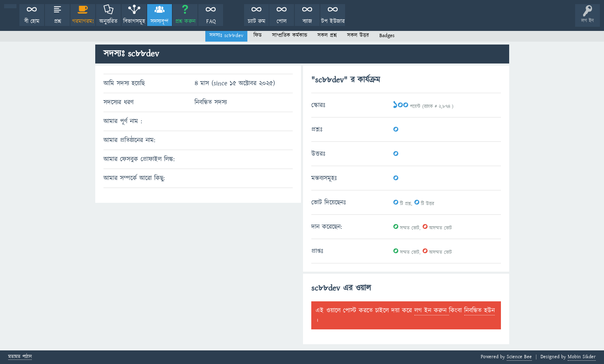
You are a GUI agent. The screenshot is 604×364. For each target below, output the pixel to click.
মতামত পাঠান (20, 357)
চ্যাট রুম (257, 21)
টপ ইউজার (333, 21)
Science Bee (519, 357)
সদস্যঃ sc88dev (226, 35)
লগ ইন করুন (432, 310)
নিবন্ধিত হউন (479, 310)
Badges (387, 35)
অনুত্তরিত (108, 21)
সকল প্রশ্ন (327, 35)
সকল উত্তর (358, 35)
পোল (282, 21)
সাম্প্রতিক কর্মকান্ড (290, 35)
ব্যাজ (307, 21)
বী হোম (32, 21)
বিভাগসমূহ (134, 21)
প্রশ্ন (58, 21)
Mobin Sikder (582, 357)
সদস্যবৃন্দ (160, 21)
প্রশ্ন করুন (185, 21)
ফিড (258, 35)
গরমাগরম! (83, 21)
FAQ (211, 21)
